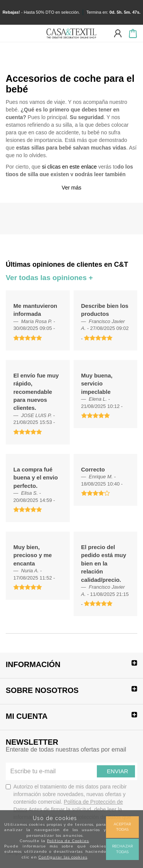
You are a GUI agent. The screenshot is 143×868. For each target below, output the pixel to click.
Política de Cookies (68, 841)
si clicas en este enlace (69, 167)
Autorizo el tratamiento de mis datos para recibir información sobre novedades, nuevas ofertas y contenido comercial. (68, 806)
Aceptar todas (122, 827)
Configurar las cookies (63, 857)
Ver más (71, 188)
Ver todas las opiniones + (49, 278)
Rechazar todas (122, 849)
